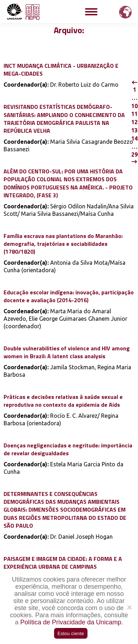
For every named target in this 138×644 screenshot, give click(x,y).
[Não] (129, 607)
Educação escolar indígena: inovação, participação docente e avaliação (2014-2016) (69, 296)
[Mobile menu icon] (91, 12)
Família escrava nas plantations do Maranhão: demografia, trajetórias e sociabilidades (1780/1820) (63, 244)
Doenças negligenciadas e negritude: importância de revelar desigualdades (68, 449)
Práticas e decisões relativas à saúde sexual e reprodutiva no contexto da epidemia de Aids (63, 401)
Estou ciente (71, 633)
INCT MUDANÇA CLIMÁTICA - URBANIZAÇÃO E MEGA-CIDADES (61, 70)
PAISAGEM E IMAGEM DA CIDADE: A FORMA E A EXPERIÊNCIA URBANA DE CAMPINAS (63, 563)
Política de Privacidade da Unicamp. (72, 622)
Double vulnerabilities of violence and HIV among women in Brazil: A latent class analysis (67, 352)
